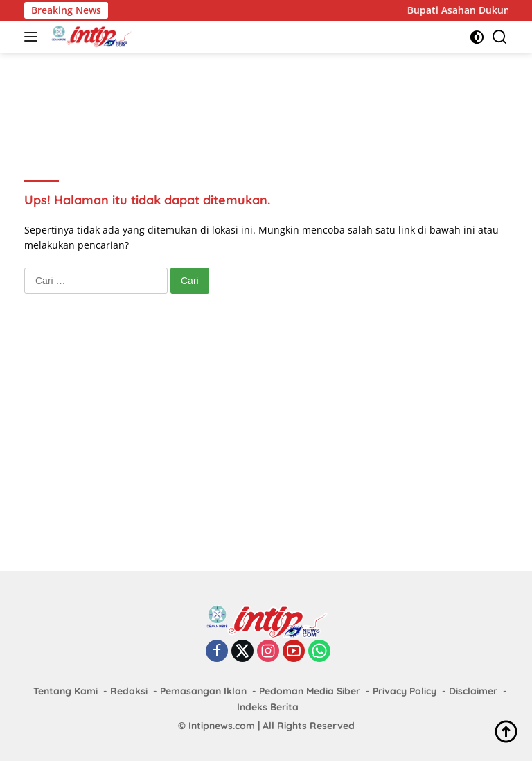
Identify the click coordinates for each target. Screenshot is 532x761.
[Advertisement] (276, 98)
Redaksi (129, 691)
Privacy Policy (405, 691)
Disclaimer (473, 691)
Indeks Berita (268, 707)
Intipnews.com (222, 726)
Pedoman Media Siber (310, 691)
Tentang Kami (65, 691)
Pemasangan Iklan (203, 691)
